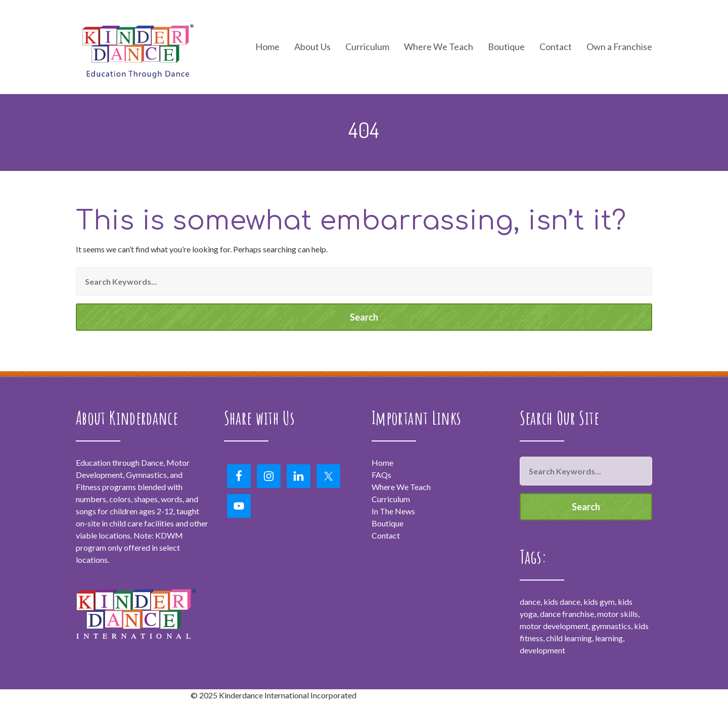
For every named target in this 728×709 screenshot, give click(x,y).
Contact (556, 47)
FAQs (381, 475)
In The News (393, 511)
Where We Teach (439, 47)
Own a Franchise (619, 47)
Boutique (506, 47)
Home (267, 47)
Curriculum (367, 47)
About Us (312, 47)
